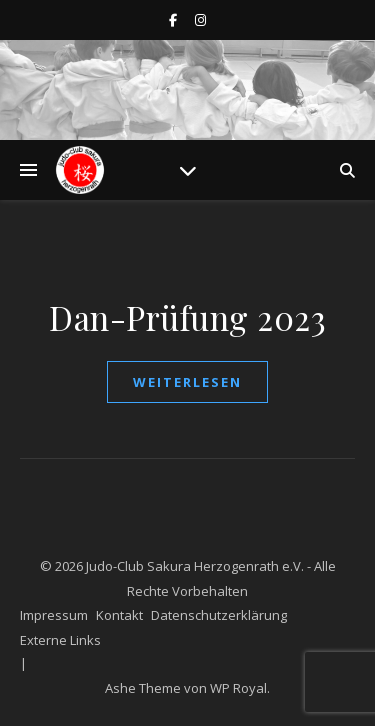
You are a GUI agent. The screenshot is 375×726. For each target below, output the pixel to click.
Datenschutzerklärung (219, 615)
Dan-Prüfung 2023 (187, 317)
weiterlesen (187, 382)
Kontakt (119, 615)
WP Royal (238, 688)
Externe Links (60, 640)
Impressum (54, 615)
